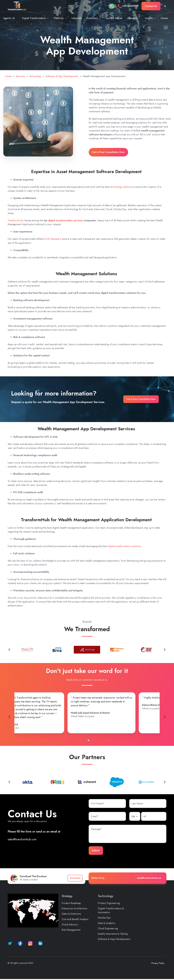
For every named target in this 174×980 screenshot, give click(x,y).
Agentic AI (9, 18)
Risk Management (71, 930)
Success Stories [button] (114, 18)
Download (75, 878)
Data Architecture (71, 914)
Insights (149, 18)
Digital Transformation (34, 18)
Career (164, 18)
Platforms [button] (59, 18)
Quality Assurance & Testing (113, 934)
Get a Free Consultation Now (108, 152)
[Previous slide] (9, 650)
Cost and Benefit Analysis (75, 919)
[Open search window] (165, 6)
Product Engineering (109, 903)
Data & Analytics (107, 923)
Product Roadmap (71, 903)
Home (9, 76)
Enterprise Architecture (74, 908)
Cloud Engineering (108, 928)
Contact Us (151, 6)
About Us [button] (132, 18)
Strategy (67, 896)
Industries (77, 18)
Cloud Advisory (70, 925)
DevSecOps (104, 918)
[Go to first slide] (165, 717)
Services (21, 76)
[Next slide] (165, 650)
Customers (92, 18)
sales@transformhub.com (22, 839)
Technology (35, 76)
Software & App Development (62, 76)
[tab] (86, 740)
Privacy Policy (158, 963)
